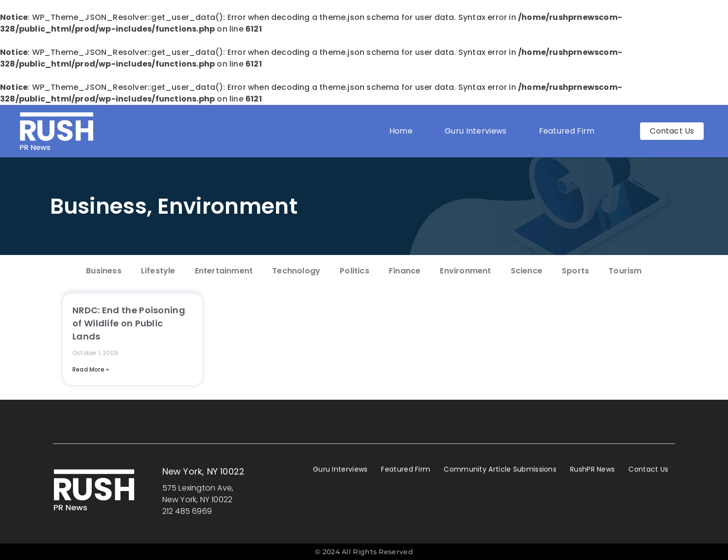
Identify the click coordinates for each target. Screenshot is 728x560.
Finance (405, 271)
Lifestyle (158, 271)
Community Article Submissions (500, 469)
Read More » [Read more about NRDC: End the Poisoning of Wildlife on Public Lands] (91, 369)
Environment (227, 206)
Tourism (625, 271)
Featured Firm (569, 131)
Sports (575, 271)
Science (527, 271)
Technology (296, 271)
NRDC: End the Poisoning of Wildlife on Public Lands (129, 323)
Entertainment (224, 271)
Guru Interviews (476, 131)
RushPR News (592, 469)
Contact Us (648, 469)
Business (98, 206)
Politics (355, 271)
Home (401, 131)
